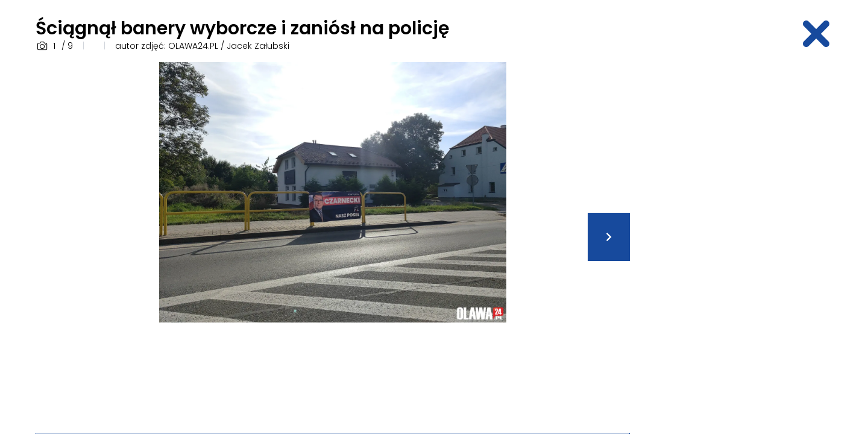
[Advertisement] (738, 243)
